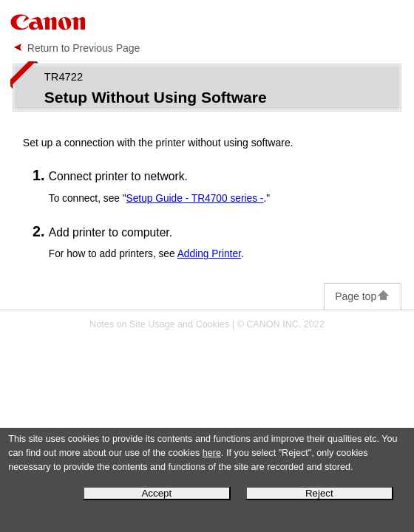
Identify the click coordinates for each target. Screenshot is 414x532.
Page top (363, 296)
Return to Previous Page (84, 48)
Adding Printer (209, 254)
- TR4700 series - (195, 198)
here (212, 453)
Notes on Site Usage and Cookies (159, 324)
